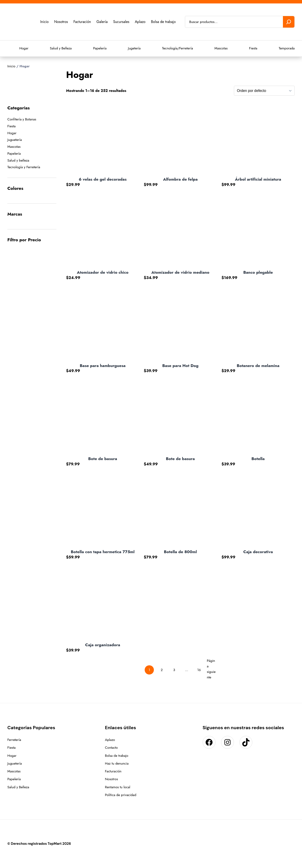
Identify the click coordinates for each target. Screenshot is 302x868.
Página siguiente (211, 669)
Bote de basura (103, 459)
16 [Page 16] (199, 670)
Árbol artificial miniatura (258, 179)
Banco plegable (258, 272)
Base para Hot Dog (180, 366)
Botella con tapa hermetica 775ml (103, 552)
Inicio (11, 66)
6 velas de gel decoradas (103, 179)
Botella (258, 459)
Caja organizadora (103, 645)
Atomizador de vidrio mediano (180, 272)
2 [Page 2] (162, 670)
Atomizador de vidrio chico (103, 272)
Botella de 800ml (180, 552)
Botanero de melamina (258, 366)
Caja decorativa (258, 552)
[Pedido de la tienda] (264, 91)
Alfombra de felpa (180, 179)
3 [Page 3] (174, 670)
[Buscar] (289, 22)
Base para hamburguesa (103, 366)
